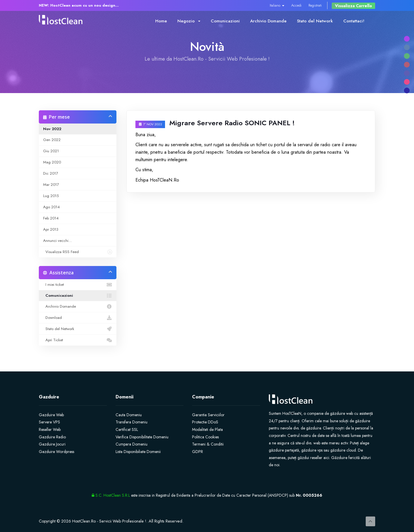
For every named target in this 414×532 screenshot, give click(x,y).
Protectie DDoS (205, 422)
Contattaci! (354, 21)
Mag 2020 (52, 162)
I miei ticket (78, 285)
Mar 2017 (51, 185)
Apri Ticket (78, 340)
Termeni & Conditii (208, 444)
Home (161, 21)
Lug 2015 (51, 196)
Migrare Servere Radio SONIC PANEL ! (232, 123)
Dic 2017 (51, 173)
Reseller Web (50, 429)
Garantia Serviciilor (208, 415)
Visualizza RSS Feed (78, 252)
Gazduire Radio (52, 437)
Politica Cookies (205, 437)
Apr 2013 (51, 229)
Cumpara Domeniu (132, 444)
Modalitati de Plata (207, 429)
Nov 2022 (52, 129)
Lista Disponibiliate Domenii (138, 452)
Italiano (277, 5)
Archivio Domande (268, 21)
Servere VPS (49, 422)
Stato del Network (315, 21)
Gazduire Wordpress (56, 452)
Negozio (189, 21)
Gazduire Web (51, 415)
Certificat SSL (127, 429)
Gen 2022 (52, 140)
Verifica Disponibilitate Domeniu (142, 437)
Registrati (315, 5)
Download (78, 318)
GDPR (198, 452)
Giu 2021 (51, 151)
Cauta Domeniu (129, 415)
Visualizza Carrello (353, 6)
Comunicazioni (225, 21)
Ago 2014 (51, 207)
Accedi (296, 5)
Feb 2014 (51, 218)
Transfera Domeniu (132, 422)
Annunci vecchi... (57, 241)
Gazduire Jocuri (52, 444)
